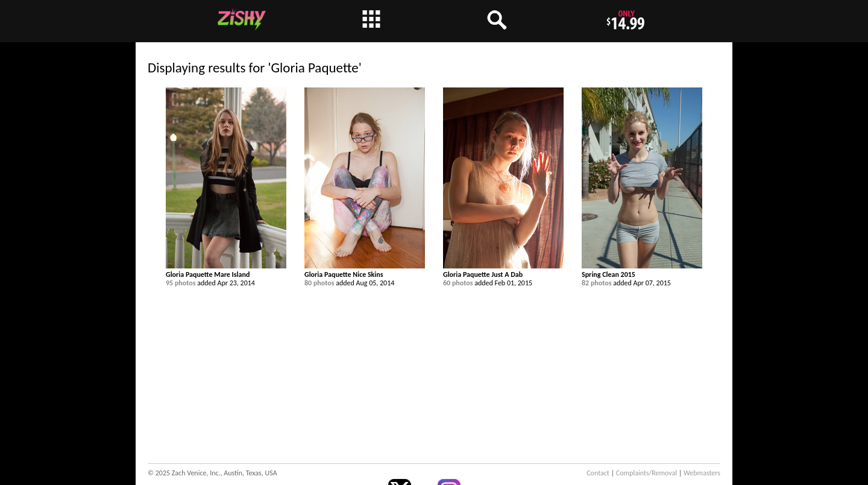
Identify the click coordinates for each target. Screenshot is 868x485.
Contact (598, 473)
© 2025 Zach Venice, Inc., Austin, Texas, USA (212, 473)
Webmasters (702, 473)
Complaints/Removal (646, 473)
